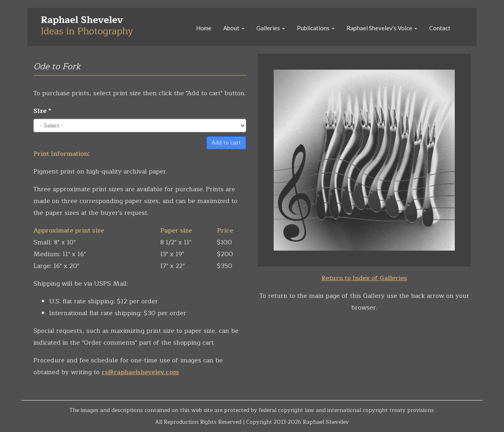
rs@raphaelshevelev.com (140, 372)
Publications (316, 28)
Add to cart (226, 143)
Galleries (271, 28)
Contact (440, 28)
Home (204, 28)
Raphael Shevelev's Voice (382, 28)
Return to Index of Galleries (364, 278)
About (234, 28)
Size (42, 111)
